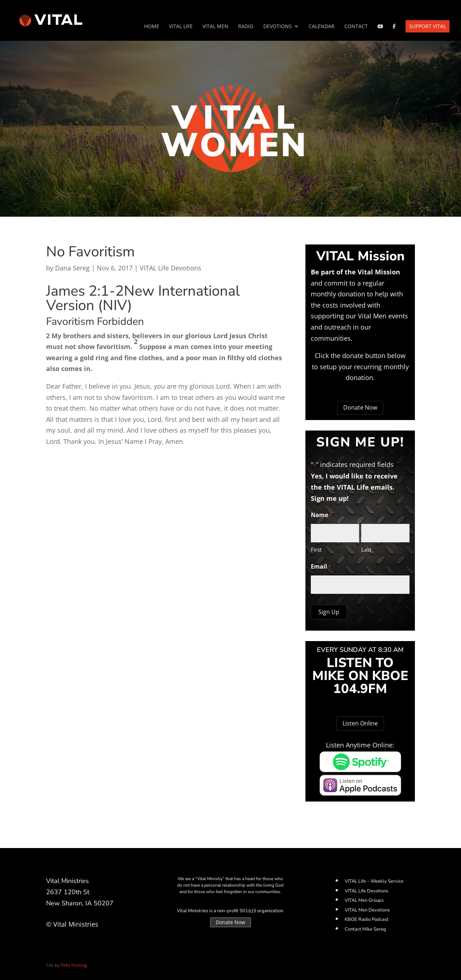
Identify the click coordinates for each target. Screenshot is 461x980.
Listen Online (360, 723)
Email (321, 567)
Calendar (322, 27)
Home (152, 27)
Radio (246, 27)
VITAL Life (181, 27)
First (316, 549)
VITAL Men (215, 27)
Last (366, 549)
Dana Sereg (72, 268)
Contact (356, 27)
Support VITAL (428, 26)
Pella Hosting (74, 965)
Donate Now (360, 407)
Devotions (278, 27)
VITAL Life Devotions (171, 268)
